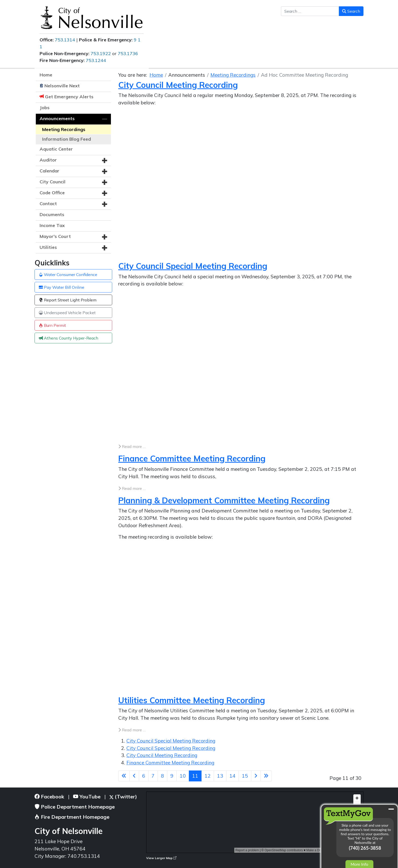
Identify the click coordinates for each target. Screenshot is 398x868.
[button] (105, 119)
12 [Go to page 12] (208, 776)
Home (46, 75)
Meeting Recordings (64, 129)
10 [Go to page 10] (183, 776)
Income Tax (52, 225)
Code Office (52, 193)
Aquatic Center (56, 149)
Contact (48, 204)
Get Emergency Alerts (69, 97)
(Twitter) (123, 797)
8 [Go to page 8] (162, 776)
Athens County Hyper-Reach (69, 338)
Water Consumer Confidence (68, 275)
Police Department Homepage (75, 807)
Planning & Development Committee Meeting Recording (224, 500)
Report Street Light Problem (68, 300)
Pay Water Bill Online (62, 287)
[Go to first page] (124, 776)
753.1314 (65, 40)
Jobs (45, 108)
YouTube (87, 797)
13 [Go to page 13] (220, 776)
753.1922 (101, 53)
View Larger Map (161, 858)
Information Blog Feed (67, 139)
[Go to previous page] (134, 776)
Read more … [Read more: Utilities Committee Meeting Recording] (132, 730)
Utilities (48, 247)
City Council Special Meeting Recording (193, 266)
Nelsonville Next (62, 86)
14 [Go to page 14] (233, 776)
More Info (359, 864)
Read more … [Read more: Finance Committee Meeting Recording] (132, 488)
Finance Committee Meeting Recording (192, 458)
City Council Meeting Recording (178, 85)
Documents (52, 214)
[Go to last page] (266, 776)
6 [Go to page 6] (144, 776)
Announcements (57, 118)
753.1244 (96, 60)
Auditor (48, 160)
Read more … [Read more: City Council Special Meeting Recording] (132, 446)
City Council (53, 182)
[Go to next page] (256, 776)
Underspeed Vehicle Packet (67, 313)
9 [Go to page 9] (172, 776)
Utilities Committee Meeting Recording (192, 700)
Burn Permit (52, 325)
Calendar (49, 171)
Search (351, 11)
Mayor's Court (55, 236)
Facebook (49, 797)
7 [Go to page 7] (153, 776)
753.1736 (128, 53)
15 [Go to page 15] (245, 776)
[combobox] (310, 11)
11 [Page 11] (195, 776)
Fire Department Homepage (72, 817)
